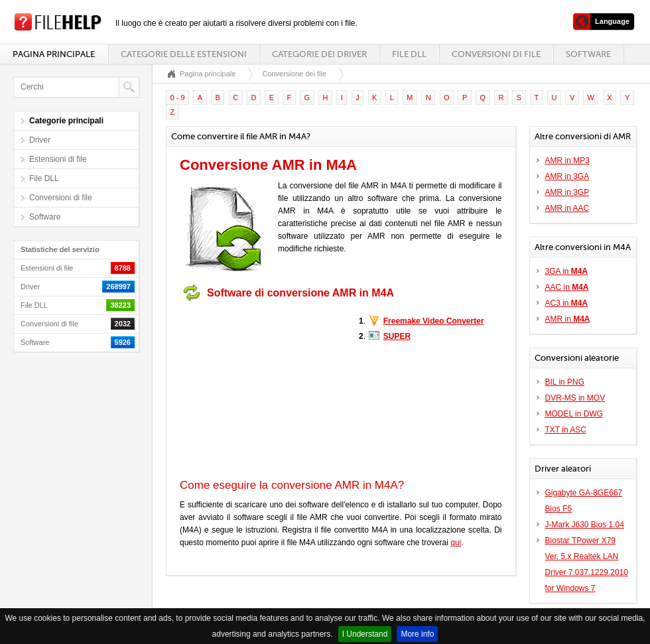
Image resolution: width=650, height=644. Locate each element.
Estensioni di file (58, 159)
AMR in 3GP (567, 192)
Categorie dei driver (319, 54)
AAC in (567, 287)
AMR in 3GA (567, 176)
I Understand (365, 634)
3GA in (567, 271)
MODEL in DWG (574, 414)
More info (417, 634)
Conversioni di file (496, 54)
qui (456, 543)
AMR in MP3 (567, 161)
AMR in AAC (567, 208)
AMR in (568, 319)
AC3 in (567, 303)
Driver (40, 140)
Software (588, 54)
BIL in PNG (565, 382)
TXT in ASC (566, 430)
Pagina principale (54, 54)
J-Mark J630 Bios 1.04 (585, 525)
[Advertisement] (263, 390)
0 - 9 (178, 97)
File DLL (409, 54)
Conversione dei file (294, 74)
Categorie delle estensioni (184, 54)
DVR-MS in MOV (575, 398)
